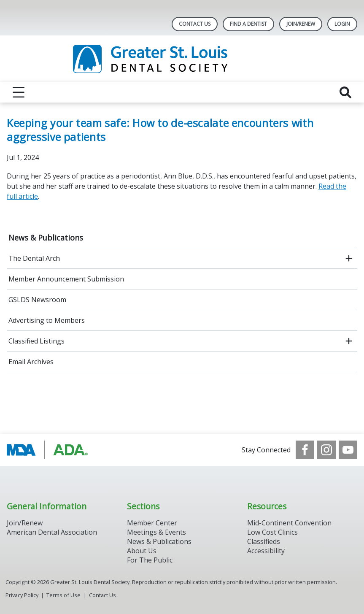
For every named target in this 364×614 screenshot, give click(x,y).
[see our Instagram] (326, 450)
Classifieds (264, 541)
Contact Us (195, 24)
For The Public (150, 560)
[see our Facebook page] (305, 450)
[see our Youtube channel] (348, 450)
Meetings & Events (156, 532)
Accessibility (266, 551)
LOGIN (342, 24)
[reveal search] (345, 92)
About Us (142, 551)
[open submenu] (349, 258)
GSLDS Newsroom (37, 300)
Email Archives (31, 362)
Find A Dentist (248, 24)
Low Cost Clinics (272, 532)
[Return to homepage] (182, 59)
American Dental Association (52, 532)
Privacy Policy (22, 595)
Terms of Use (63, 595)
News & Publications (46, 238)
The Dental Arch (34, 258)
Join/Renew (301, 24)
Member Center (152, 523)
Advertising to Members (47, 320)
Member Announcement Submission (66, 279)
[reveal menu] (19, 92)
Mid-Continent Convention (289, 523)
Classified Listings (36, 341)
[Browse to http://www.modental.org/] (50, 450)
